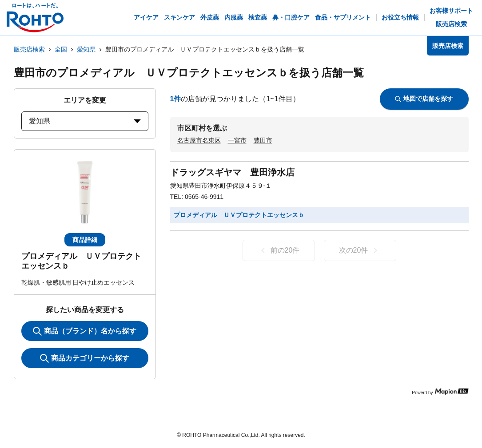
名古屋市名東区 (199, 140)
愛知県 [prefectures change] (85, 121)
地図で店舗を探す (424, 99)
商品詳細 (85, 240)
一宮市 (237, 140)
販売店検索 (29, 49)
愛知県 (86, 49)
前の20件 (279, 250)
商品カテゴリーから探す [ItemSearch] (85, 358)
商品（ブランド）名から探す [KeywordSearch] (85, 331)
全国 (61, 49)
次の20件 (360, 250)
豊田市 (263, 140)
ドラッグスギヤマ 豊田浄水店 (232, 172)
